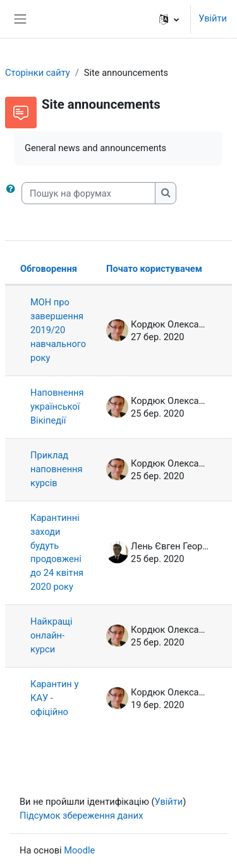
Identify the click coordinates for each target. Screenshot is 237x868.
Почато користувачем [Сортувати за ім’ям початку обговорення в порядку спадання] (154, 269)
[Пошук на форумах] (88, 193)
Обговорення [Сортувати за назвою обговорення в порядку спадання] (49, 269)
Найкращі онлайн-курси (52, 635)
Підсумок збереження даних (81, 816)
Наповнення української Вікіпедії (57, 406)
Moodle (79, 850)
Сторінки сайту (38, 73)
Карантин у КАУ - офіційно (54, 698)
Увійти (213, 18)
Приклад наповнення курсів (57, 469)
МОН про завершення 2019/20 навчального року (58, 330)
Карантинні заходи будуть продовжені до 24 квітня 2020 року (57, 553)
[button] (169, 19)
